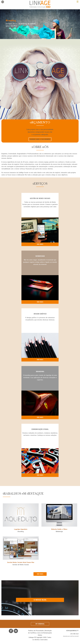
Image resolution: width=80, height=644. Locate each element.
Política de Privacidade (36, 631)
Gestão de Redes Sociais (21, 565)
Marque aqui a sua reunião (40, 139)
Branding (21, 532)
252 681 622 (74, 634)
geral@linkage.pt (72, 631)
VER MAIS (40, 574)
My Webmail (40, 624)
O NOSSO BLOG (40, 600)
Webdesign (59, 532)
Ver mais (40, 244)
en (3, 2)
